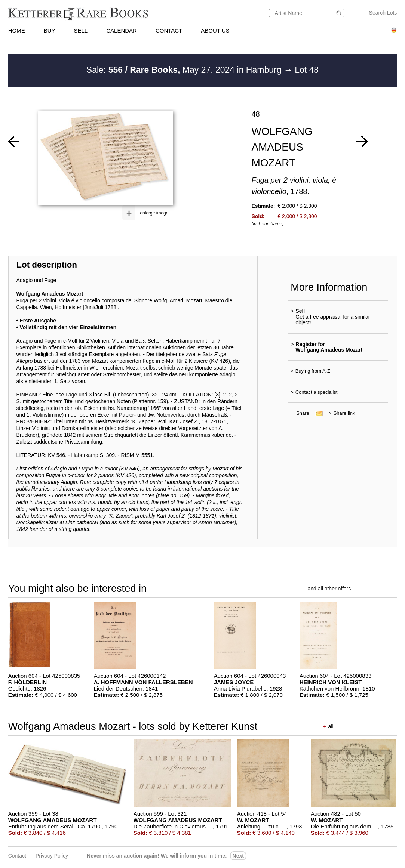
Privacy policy (52, 856)
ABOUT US (215, 30)
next (238, 856)
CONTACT (169, 30)
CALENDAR (122, 30)
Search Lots (383, 13)
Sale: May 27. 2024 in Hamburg (185, 70)
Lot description (47, 265)
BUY (50, 30)
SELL (81, 30)
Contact (17, 856)
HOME (17, 30)
